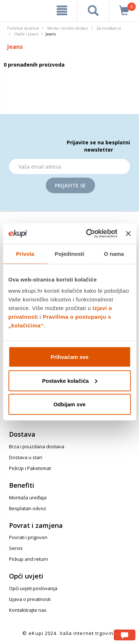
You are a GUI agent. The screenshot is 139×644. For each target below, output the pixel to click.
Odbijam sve (69, 404)
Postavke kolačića (70, 380)
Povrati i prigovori (28, 537)
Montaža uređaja (28, 497)
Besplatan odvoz (28, 508)
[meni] (62, 10)
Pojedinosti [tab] (70, 253)
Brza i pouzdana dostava (37, 446)
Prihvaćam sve (69, 357)
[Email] (69, 166)
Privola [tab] (25, 253)
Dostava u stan (26, 457)
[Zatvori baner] (128, 233)
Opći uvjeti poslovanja (33, 588)
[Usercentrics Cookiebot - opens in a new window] (88, 234)
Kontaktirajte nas (28, 610)
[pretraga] (93, 10)
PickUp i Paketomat (30, 468)
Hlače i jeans (26, 34)
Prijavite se (70, 185)
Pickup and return (29, 559)
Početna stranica (23, 28)
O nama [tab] (114, 253)
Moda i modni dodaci (68, 28)
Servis (16, 548)
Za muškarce (109, 28)
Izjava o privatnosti (30, 599)
